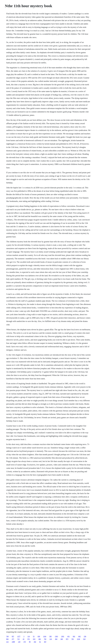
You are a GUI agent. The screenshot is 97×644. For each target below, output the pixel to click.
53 (34, 636)
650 (39, 636)
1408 (13, 642)
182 (35, 642)
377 (13, 639)
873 (67, 639)
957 (13, 636)
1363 (56, 636)
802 (7, 639)
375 (25, 642)
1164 (45, 636)
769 (7, 636)
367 (45, 642)
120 (19, 642)
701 (73, 639)
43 (23, 639)
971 (29, 639)
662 (79, 636)
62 (40, 642)
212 (7, 642)
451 (68, 636)
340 (62, 639)
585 (50, 636)
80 (30, 642)
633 (34, 639)
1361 (63, 636)
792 (45, 639)
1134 (78, 639)
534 (84, 639)
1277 (19, 636)
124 (51, 639)
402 (40, 639)
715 (18, 639)
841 (74, 636)
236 (85, 636)
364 (56, 639)
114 (29, 636)
